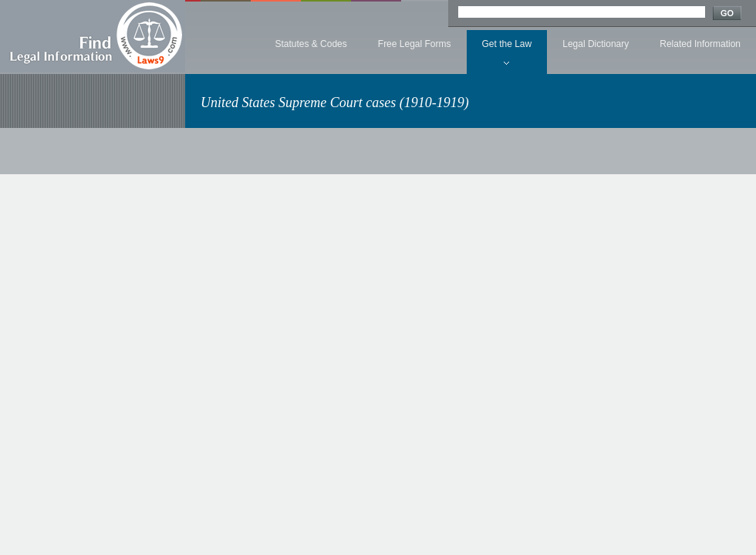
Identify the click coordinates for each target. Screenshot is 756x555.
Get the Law (507, 44)
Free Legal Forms (415, 44)
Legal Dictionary (596, 44)
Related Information (700, 44)
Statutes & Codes (310, 44)
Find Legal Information (93, 36)
